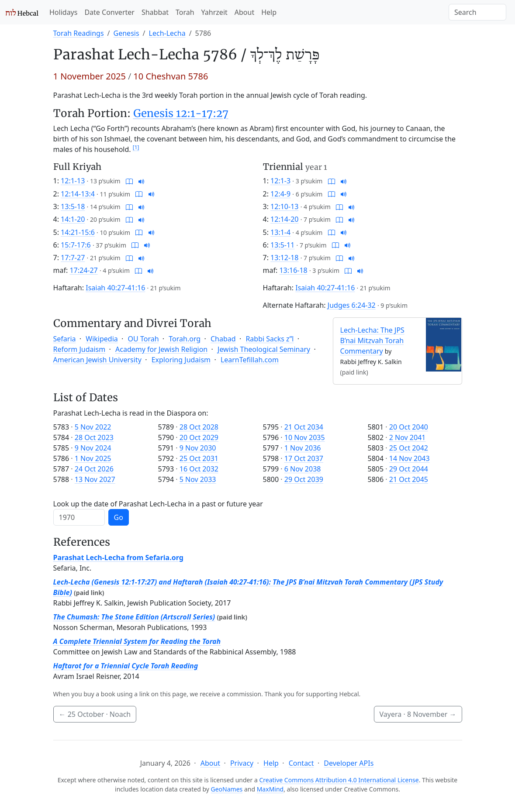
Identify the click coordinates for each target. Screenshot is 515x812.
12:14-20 (284, 219)
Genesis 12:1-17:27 (181, 113)
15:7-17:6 (76, 245)
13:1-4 (280, 232)
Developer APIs (349, 763)
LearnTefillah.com (250, 360)
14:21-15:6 (78, 232)
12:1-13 (73, 181)
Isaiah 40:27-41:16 (115, 288)
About (244, 12)
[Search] (477, 12)
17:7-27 (73, 258)
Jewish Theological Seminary (264, 349)
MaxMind (270, 789)
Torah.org (185, 339)
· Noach (95, 714)
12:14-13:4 (78, 194)
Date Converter (109, 12)
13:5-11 (282, 245)
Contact (301, 763)
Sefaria (65, 339)
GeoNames (227, 789)
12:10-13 (284, 206)
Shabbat (155, 12)
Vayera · (418, 714)
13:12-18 (284, 258)
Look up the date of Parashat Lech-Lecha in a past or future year (158, 504)
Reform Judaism (79, 349)
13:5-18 (73, 206)
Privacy (242, 763)
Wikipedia (102, 339)
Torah (185, 12)
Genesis (126, 33)
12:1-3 (280, 181)
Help (269, 12)
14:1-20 (73, 219)
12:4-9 (280, 194)
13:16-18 (293, 270)
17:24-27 (83, 270)
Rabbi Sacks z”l (270, 339)
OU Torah (143, 339)
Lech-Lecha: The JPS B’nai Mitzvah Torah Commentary (372, 341)
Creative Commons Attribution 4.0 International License (339, 780)
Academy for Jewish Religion (161, 349)
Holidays (63, 12)
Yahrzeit (214, 12)
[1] (136, 147)
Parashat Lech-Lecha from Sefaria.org (118, 557)
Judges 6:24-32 (352, 305)
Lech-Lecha (167, 33)
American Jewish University (97, 360)
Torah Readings (79, 33)
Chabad (223, 339)
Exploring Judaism (181, 360)
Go (119, 517)
